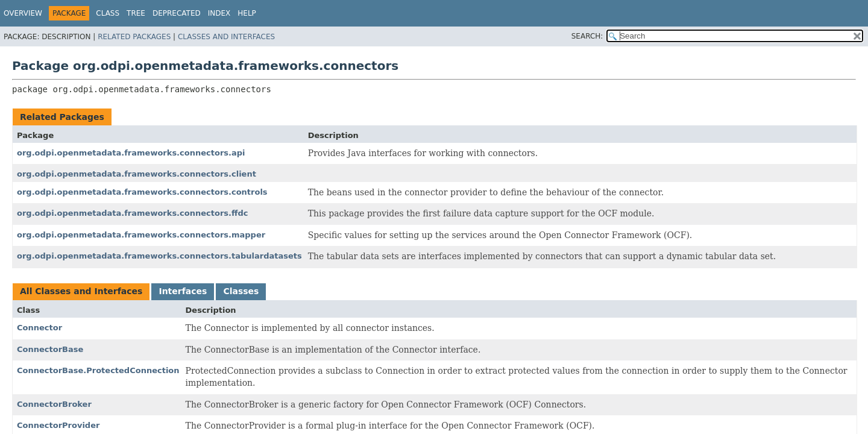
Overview (23, 13)
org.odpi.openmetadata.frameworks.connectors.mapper (141, 235)
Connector (39, 328)
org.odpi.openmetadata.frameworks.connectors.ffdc (133, 213)
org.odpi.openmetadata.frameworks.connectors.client (137, 174)
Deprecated (177, 13)
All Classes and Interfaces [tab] (81, 291)
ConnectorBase (50, 349)
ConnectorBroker (54, 404)
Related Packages (134, 37)
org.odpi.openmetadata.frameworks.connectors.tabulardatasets (159, 256)
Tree (136, 13)
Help (247, 13)
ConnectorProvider (58, 425)
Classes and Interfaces (226, 37)
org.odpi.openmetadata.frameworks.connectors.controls (142, 192)
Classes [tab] (241, 291)
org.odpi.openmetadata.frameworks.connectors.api (131, 153)
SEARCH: (587, 36)
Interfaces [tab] (183, 291)
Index (219, 13)
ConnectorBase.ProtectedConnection (98, 370)
